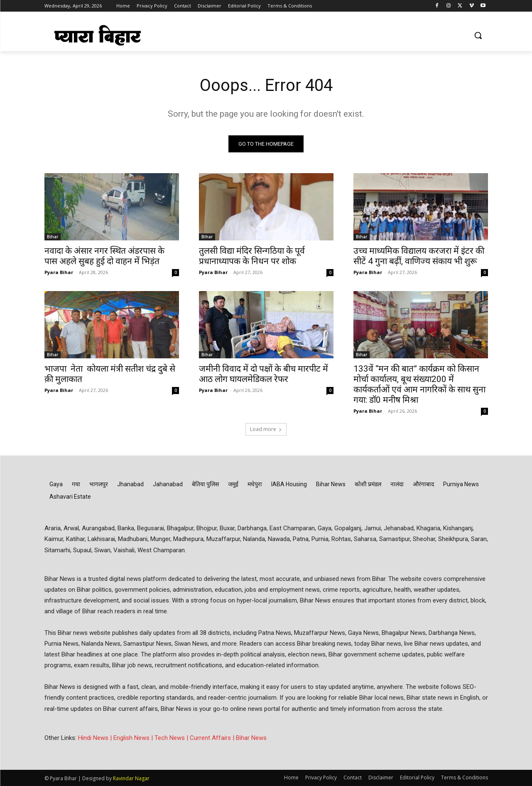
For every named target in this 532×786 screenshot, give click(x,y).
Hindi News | (96, 738)
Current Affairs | (213, 738)
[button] (478, 35)
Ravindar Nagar (131, 778)
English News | (134, 738)
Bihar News (251, 738)
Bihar (53, 237)
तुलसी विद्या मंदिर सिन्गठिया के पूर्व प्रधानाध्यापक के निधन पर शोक (252, 256)
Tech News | (172, 738)
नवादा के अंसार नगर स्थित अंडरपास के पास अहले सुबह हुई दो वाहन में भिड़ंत (104, 256)
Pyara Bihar (59, 272)
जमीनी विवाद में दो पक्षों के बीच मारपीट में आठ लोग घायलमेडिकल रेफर (264, 374)
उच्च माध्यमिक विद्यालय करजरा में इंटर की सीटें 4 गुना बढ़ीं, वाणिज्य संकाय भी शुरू (419, 256)
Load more (266, 429)
